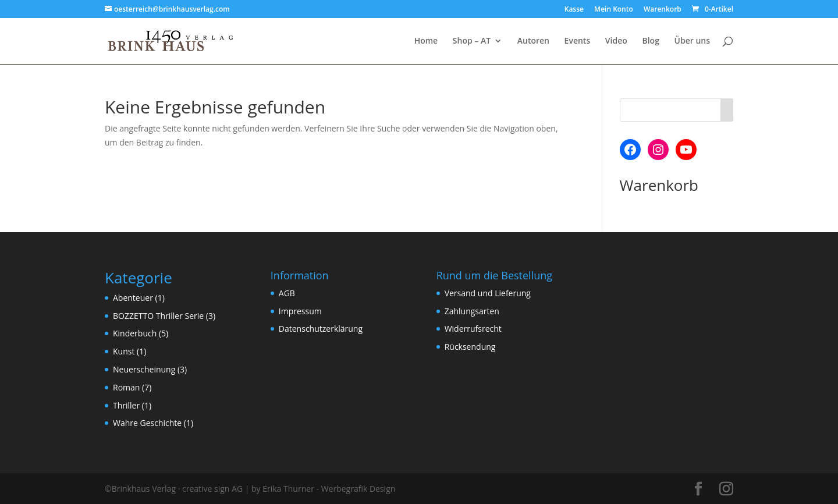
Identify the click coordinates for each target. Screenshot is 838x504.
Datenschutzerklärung (321, 329)
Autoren (533, 41)
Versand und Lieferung (488, 293)
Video (616, 41)
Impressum (300, 311)
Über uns (692, 41)
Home (426, 41)
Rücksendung (470, 347)
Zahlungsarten (472, 311)
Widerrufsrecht (473, 329)
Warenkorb (663, 10)
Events (578, 41)
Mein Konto (614, 10)
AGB (287, 293)
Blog (650, 41)
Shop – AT (472, 41)
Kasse (574, 10)
